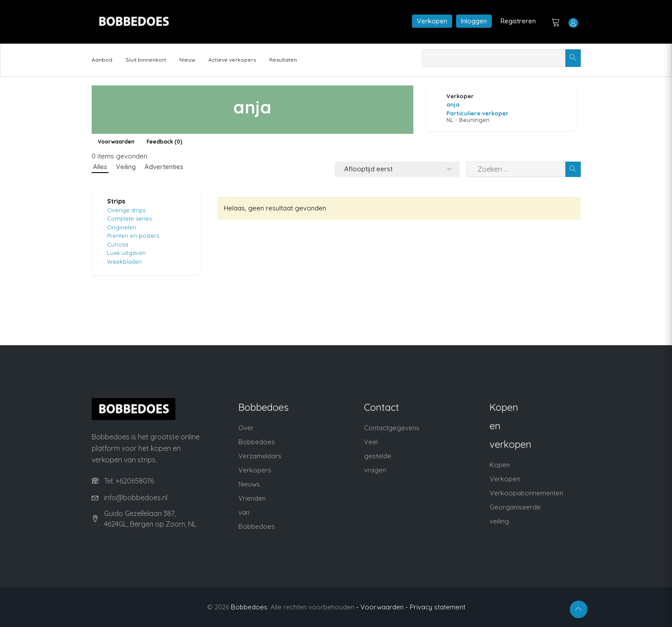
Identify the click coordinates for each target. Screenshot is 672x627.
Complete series (129, 218)
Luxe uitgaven (126, 253)
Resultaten (283, 60)
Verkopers (255, 470)
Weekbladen (124, 262)
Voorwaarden (116, 142)
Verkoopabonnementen (526, 493)
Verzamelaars (260, 456)
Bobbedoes (249, 607)
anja (453, 104)
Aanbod (102, 60)
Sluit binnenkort (146, 60)
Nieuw (187, 60)
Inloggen (474, 21)
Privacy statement (438, 607)
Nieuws (249, 484)
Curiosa (118, 244)
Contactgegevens (392, 428)
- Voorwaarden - (382, 607)
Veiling (126, 167)
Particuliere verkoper (477, 113)
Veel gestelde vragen (378, 456)
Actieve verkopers (232, 60)
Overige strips (126, 210)
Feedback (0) (165, 142)
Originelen (122, 227)
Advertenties (164, 167)
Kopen (500, 465)
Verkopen (432, 21)
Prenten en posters (133, 236)
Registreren (518, 21)
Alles (100, 167)
